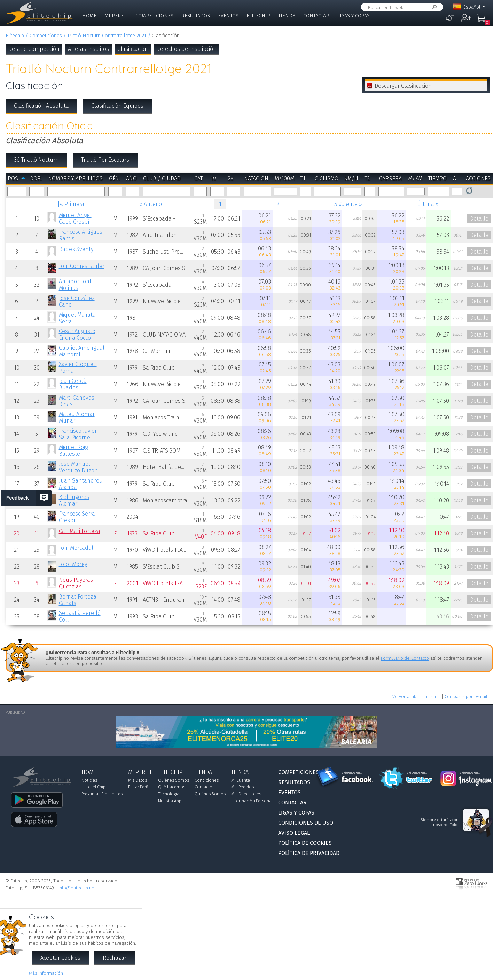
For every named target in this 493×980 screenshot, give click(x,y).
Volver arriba (406, 697)
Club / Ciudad (162, 179)
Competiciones (154, 16)
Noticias (89, 780)
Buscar (433, 7)
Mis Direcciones (246, 794)
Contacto (204, 787)
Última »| (429, 204)
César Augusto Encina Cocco (77, 334)
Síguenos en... (352, 773)
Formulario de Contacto (405, 658)
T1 (303, 179)
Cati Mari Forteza (80, 531)
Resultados (196, 16)
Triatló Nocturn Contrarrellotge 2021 (107, 36)
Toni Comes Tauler (82, 266)
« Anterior (152, 204)
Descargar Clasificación (403, 86)
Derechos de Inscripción (186, 49)
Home (89, 16)
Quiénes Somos (174, 780)
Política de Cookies (305, 843)
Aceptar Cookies (60, 958)
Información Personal (252, 801)
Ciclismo (327, 179)
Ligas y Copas (353, 16)
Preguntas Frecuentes (102, 794)
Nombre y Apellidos (75, 179)
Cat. (199, 179)
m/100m (284, 179)
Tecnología (169, 794)
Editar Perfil (139, 787)
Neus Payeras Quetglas (76, 583)
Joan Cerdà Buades (73, 384)
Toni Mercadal (76, 548)
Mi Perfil (116, 16)
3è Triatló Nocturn (36, 160)
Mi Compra (481, 21)
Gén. (115, 179)
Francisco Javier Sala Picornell (78, 434)
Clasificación (133, 49)
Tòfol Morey (73, 564)
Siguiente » (348, 204)
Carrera (390, 179)
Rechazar (115, 958)
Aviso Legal (294, 833)
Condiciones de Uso (306, 823)
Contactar (316, 16)
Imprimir (432, 697)
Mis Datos (138, 780)
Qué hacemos (172, 787)
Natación (256, 179)
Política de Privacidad (309, 853)
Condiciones (207, 780)
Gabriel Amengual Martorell (82, 351)
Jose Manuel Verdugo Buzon (78, 467)
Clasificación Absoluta (41, 106)
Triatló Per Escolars (105, 160)
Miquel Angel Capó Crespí (75, 218)
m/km (415, 179)
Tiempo (437, 179)
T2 (367, 179)
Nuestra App (170, 801)
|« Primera (71, 204)
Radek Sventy (76, 249)
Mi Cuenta (241, 780)
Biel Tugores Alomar (74, 500)
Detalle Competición (34, 49)
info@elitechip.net (77, 888)
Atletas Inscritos (88, 49)
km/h (351, 179)
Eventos (228, 16)
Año (131, 179)
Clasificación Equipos (117, 106)
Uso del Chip (93, 787)
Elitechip (258, 16)
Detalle (479, 219)
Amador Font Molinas (75, 285)
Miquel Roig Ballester (73, 450)
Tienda (287, 16)
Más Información (46, 973)
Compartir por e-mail (466, 697)
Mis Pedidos (242, 787)
